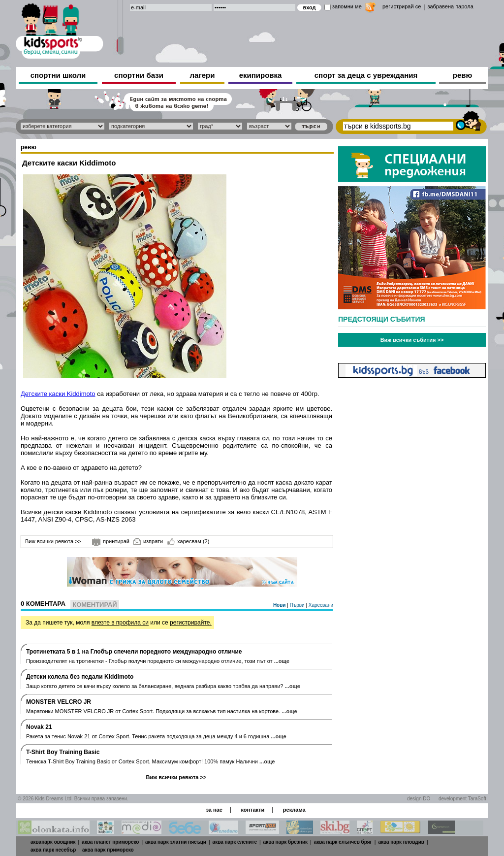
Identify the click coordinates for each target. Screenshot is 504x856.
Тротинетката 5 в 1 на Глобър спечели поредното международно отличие (134, 652)
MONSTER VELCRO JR (59, 702)
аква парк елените (235, 842)
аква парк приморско (108, 850)
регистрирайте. (191, 623)
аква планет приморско (110, 842)
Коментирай (94, 605)
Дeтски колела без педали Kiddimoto (80, 677)
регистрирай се (402, 6)
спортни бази (139, 75)
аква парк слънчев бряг (343, 842)
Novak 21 (39, 727)
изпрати (148, 541)
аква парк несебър (53, 850)
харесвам (188, 541)
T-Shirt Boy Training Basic (63, 752)
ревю (463, 75)
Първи (298, 605)
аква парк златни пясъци (176, 842)
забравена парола (450, 6)
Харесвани (321, 605)
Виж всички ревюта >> (53, 541)
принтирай (111, 542)
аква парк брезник (285, 842)
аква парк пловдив (401, 842)
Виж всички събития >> (412, 340)
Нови (280, 605)
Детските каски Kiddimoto (58, 394)
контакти (252, 810)
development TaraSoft (462, 799)
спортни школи (58, 75)
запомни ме (347, 6)
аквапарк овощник (53, 842)
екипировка (261, 75)
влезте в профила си (120, 623)
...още (282, 661)
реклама (294, 810)
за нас (214, 810)
